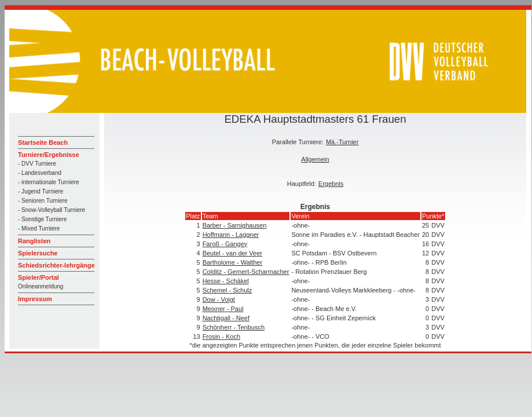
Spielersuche (38, 253)
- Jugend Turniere (41, 191)
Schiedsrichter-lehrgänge (56, 265)
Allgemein (315, 159)
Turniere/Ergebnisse (49, 155)
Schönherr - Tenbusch (234, 327)
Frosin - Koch (221, 336)
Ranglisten (34, 241)
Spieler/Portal (38, 277)
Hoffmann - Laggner (231, 235)
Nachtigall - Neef (226, 318)
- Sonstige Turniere (43, 219)
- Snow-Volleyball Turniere (52, 210)
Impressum (35, 299)
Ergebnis (331, 184)
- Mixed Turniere (39, 228)
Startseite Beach (43, 142)
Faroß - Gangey (225, 244)
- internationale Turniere (49, 182)
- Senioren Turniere (43, 201)
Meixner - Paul (223, 309)
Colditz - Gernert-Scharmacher (246, 272)
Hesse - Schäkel (226, 281)
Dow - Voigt (219, 299)
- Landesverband (40, 173)
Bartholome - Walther (233, 262)
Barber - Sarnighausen (235, 225)
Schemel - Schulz (228, 290)
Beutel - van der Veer (232, 253)
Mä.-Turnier (342, 142)
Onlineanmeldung (41, 286)
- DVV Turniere (37, 164)
